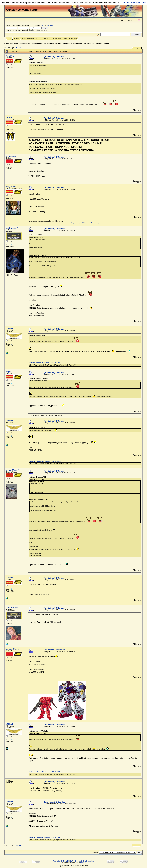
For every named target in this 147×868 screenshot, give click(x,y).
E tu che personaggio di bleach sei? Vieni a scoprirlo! (85, 223)
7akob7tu (10, 56)
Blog (24, 38)
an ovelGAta (11, 156)
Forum (16, 38)
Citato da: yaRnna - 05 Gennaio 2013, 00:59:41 (45, 363)
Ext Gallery (57, 38)
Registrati (73, 38)
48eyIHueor (11, 187)
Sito (10, 38)
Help (41, 38)
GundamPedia (32, 38)
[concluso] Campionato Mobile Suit (76, 44)
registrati (49, 25)
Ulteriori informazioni (130, 3)
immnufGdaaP (12, 470)
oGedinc (10, 577)
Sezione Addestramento (35, 44)
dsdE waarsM (12, 228)
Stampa (137, 48)
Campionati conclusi (53, 44)
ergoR (9, 372)
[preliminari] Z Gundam (100, 44)
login (42, 25)
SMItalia (83, 863)
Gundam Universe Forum (14, 44)
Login (65, 38)
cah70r (9, 117)
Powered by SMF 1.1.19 (61, 861)
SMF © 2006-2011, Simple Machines (82, 861)
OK (145, 3)
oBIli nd (9, 328)
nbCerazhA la (12, 607)
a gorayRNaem (12, 649)
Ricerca (47, 38)
